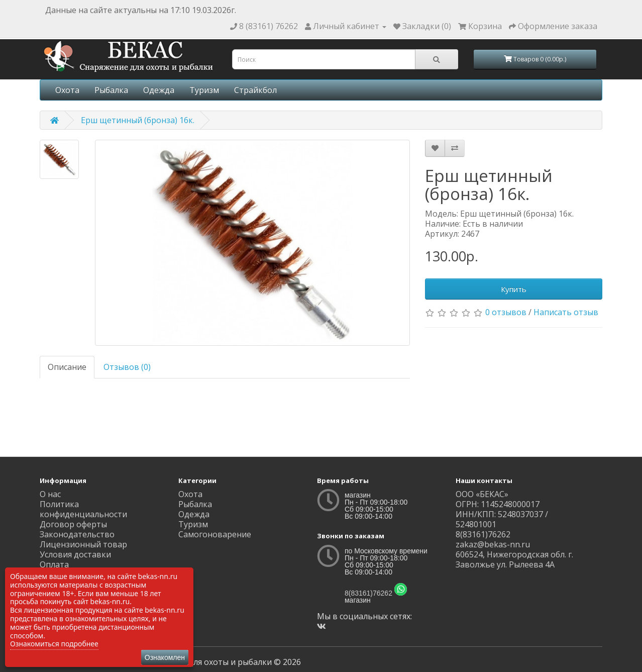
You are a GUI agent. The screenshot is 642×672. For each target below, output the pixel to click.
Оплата (54, 564)
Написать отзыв (566, 312)
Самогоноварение (215, 534)
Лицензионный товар (83, 544)
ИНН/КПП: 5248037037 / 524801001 (502, 519)
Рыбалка (111, 90)
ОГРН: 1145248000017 (498, 504)
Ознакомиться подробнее (54, 644)
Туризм (204, 90)
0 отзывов (506, 312)
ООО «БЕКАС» (482, 494)
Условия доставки (75, 554)
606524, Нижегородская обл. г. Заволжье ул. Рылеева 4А (514, 559)
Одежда (159, 90)
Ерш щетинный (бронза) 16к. (138, 120)
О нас (50, 494)
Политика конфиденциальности (83, 509)
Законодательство (77, 534)
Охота (67, 90)
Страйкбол (255, 90)
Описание (67, 367)
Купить (514, 289)
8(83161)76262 (368, 593)
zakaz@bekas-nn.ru (493, 544)
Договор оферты (73, 524)
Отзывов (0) (127, 367)
